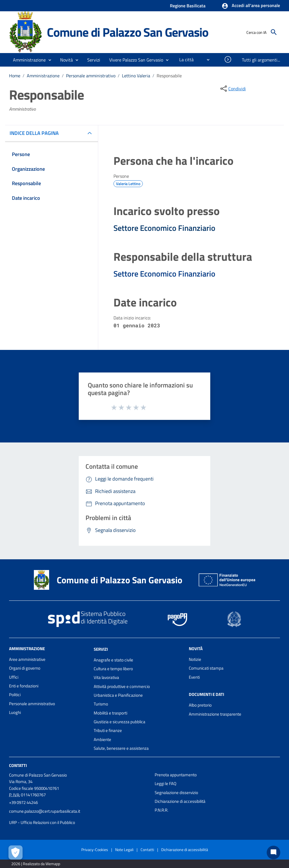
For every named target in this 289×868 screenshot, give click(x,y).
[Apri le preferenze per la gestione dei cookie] (16, 852)
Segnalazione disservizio (176, 793)
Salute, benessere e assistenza (121, 748)
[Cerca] (274, 32)
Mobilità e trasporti (110, 713)
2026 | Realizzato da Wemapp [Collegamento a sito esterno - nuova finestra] (36, 864)
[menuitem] (184, 60)
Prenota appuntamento (176, 775)
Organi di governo (25, 668)
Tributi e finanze (108, 730)
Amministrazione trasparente (215, 714)
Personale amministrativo (91, 76)
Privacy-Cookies (95, 850)
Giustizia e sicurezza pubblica (120, 722)
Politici (15, 695)
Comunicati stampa (206, 668)
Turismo (101, 704)
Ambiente (102, 739)
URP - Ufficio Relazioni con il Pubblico (42, 822)
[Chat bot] (273, 852)
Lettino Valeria (136, 76)
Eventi (194, 677)
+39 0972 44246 (23, 802)
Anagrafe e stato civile (113, 660)
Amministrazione (43, 76)
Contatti (18, 765)
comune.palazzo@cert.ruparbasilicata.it (45, 811)
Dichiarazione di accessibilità (180, 801)
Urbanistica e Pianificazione (118, 695)
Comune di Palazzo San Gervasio (128, 32)
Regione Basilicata (188, 6)
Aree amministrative (27, 659)
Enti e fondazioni (24, 686)
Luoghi (15, 712)
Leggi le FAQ (166, 783)
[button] (251, 6)
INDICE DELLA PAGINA (36, 133)
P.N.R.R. (161, 810)
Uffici (14, 677)
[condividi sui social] (233, 89)
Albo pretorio (200, 705)
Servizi (101, 649)
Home (15, 76)
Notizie (195, 659)
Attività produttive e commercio (122, 686)
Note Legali (124, 850)
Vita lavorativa (106, 677)
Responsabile (169, 76)
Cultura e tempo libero (113, 669)
